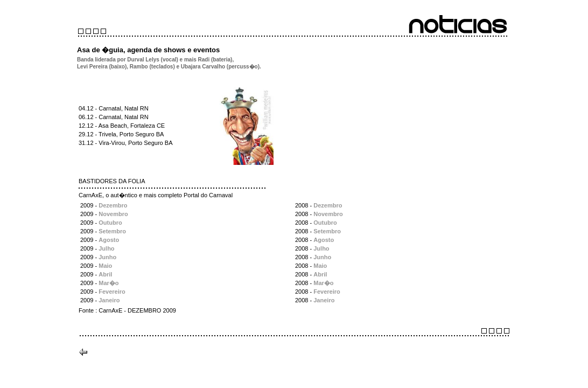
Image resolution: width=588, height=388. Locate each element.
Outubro (110, 223)
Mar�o (108, 283)
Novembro (113, 214)
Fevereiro (112, 292)
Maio (105, 266)
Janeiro (109, 300)
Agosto (109, 240)
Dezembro (113, 205)
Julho (106, 248)
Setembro (112, 231)
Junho (107, 257)
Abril (105, 274)
